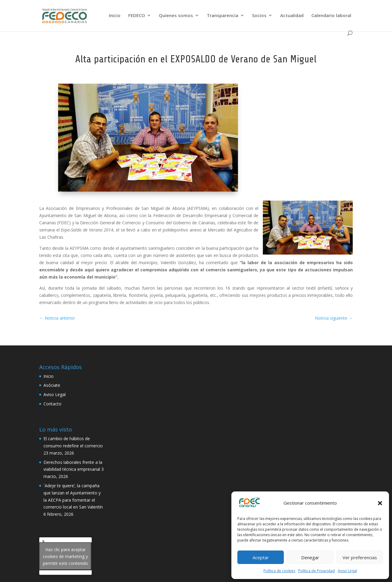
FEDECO (137, 16)
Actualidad (292, 16)
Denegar (310, 557)
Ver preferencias (360, 557)
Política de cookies (279, 571)
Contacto (52, 404)
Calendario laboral (331, 16)
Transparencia (223, 16)
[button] (380, 503)
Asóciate (52, 385)
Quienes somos (176, 16)
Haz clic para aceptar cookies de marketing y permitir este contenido (65, 556)
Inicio (115, 16)
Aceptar (261, 557)
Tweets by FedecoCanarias (65, 556)
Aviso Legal (347, 571)
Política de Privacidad (316, 571)
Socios (259, 16)
